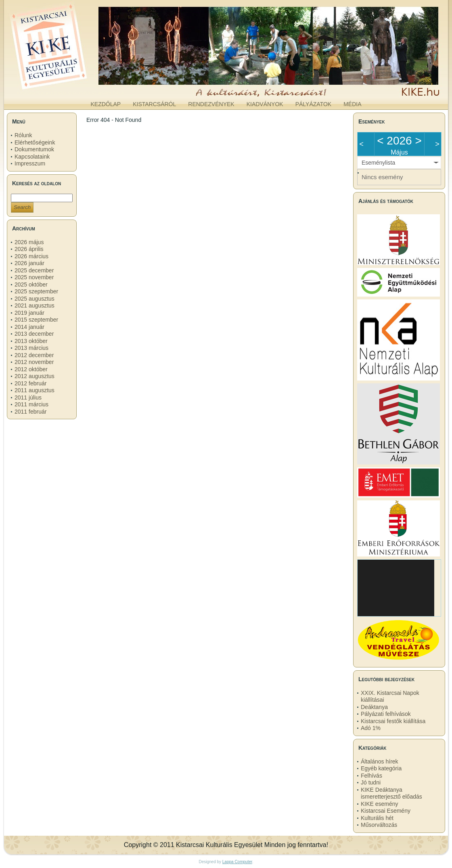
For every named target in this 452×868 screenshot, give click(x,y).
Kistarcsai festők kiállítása (393, 721)
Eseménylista (378, 163)
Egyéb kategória (381, 768)
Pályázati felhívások (386, 714)
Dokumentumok (34, 149)
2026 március (31, 256)
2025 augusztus (35, 299)
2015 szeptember (36, 320)
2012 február (30, 383)
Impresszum (30, 163)
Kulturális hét (377, 818)
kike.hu (70, 88)
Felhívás (371, 776)
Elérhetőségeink (35, 142)
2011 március (31, 404)
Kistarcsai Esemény (386, 811)
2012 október (31, 369)
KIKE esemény (380, 804)
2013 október (31, 341)
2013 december (34, 334)
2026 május (29, 242)
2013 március (31, 348)
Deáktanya (374, 707)
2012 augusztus (35, 376)
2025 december (34, 270)
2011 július (28, 397)
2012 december (34, 355)
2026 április (29, 249)
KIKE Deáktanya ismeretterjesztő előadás (391, 793)
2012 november (34, 362)
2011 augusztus (35, 390)
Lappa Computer (237, 862)
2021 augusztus (35, 305)
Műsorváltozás (379, 825)
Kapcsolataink (32, 157)
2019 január (29, 313)
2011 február (30, 412)
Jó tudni (371, 782)
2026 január (29, 263)
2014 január (29, 327)
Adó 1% (371, 728)
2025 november (34, 277)
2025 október (31, 284)
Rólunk (23, 135)
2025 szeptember (36, 291)
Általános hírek (380, 761)
